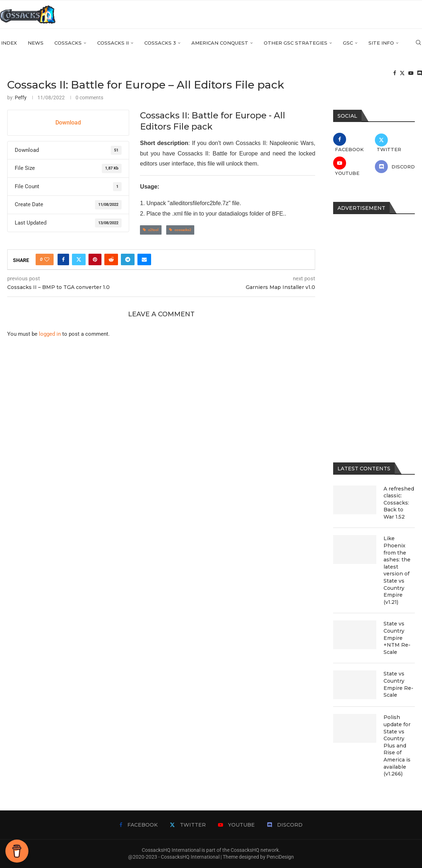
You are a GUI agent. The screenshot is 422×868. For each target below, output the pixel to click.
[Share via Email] (144, 259)
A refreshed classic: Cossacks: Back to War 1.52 (399, 503)
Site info (381, 44)
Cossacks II (113, 44)
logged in (50, 334)
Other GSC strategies (296, 44)
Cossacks (68, 44)
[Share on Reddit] (111, 259)
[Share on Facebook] (63, 259)
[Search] (418, 44)
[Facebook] (395, 74)
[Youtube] (411, 74)
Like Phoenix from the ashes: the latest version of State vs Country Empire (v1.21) (397, 570)
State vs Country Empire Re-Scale (398, 684)
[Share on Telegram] (128, 259)
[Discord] (419, 74)
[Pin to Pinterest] (95, 259)
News (36, 44)
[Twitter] (402, 74)
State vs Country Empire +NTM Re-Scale (397, 638)
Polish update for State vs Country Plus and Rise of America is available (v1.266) (397, 745)
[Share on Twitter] (79, 259)
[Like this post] (47, 259)
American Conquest (220, 44)
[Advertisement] (374, 333)
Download (68, 123)
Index (9, 44)
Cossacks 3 (160, 44)
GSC (348, 44)
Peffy (21, 98)
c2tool (151, 230)
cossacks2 (180, 230)
